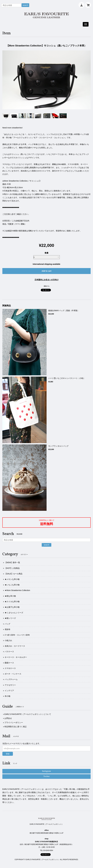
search (25, 5)
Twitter (46, 777)
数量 (47, 253)
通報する (47, 286)
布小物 (7, 696)
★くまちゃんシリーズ (14, 613)
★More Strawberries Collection (17, 590)
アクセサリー (10, 685)
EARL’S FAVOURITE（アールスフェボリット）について (28, 714)
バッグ (7, 624)
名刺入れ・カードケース (15, 646)
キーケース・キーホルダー (16, 657)
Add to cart (47, 271)
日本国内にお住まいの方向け (47, 280)
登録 (8, 754)
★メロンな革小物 (12, 579)
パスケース (9, 652)
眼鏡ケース (9, 663)
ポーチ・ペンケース (13, 674)
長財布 (7, 629)
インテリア (9, 691)
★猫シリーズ (10, 618)
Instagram (46, 771)
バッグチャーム (11, 679)
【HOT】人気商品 (12, 568)
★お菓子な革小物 (12, 607)
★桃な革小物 (10, 596)
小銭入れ (8, 640)
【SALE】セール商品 (14, 574)
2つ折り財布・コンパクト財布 (17, 635)
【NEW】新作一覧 (12, 562)
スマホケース (10, 668)
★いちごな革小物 (12, 585)
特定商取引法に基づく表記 (16, 727)
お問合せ (8, 718)
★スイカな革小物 (12, 602)
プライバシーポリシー (14, 722)
